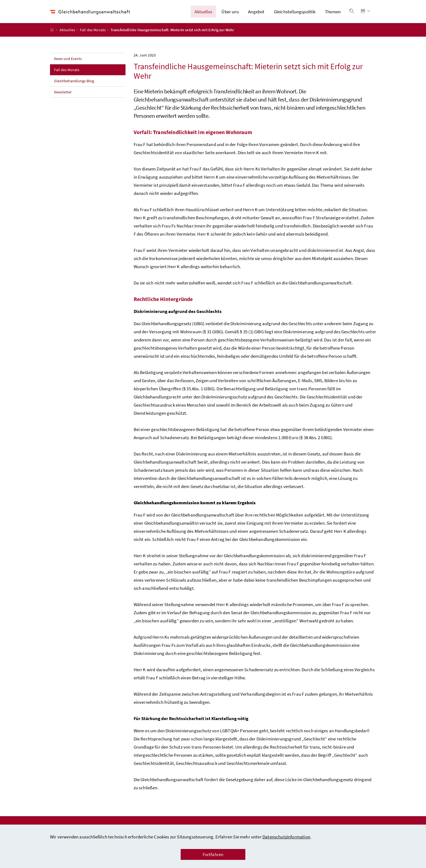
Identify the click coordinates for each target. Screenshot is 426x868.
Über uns (230, 13)
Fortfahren (213, 854)
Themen (333, 13)
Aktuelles (203, 13)
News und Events (68, 61)
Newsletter (63, 94)
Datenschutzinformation (286, 837)
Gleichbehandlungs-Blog (74, 83)
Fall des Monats (93, 32)
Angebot (256, 13)
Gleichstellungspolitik (295, 13)
